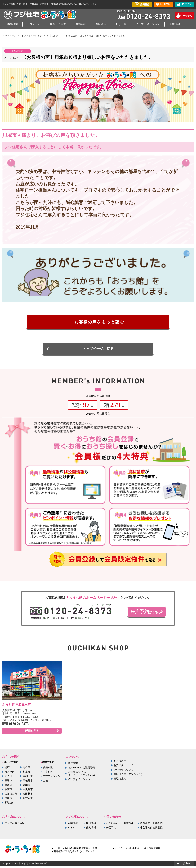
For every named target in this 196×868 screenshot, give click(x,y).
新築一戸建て (58, 24)
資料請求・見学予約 (151, 825)
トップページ (9, 36)
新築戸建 (48, 769)
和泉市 (27, 773)
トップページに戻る (98, 350)
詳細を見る (32, 732)
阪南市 (8, 791)
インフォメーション (148, 24)
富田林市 (28, 795)
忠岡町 (8, 778)
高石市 (27, 769)
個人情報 (91, 829)
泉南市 (27, 787)
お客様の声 (53, 36)
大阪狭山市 (11, 795)
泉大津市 (10, 773)
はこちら (143, 613)
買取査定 (101, 24)
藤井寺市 (28, 800)
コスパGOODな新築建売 (81, 769)
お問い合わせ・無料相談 (120, 825)
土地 (45, 782)
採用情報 (91, 825)
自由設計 (81, 24)
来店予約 (111, 829)
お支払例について (124, 767)
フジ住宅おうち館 (15, 825)
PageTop (185, 865)
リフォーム (34, 24)
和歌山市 (10, 804)
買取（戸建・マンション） (129, 776)
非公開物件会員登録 (151, 829)
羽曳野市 (28, 791)
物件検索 (12, 24)
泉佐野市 (28, 782)
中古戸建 (48, 773)
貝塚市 (8, 782)
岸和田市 (28, 778)
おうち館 (121, 24)
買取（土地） (121, 780)
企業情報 (175, 24)
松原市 (8, 800)
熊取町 (8, 787)
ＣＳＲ (71, 829)
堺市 (7, 769)
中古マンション (52, 778)
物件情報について (124, 771)
